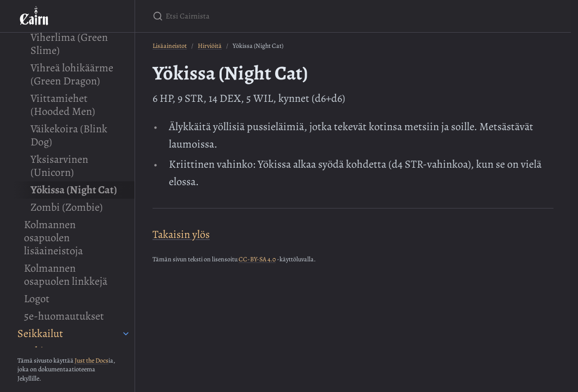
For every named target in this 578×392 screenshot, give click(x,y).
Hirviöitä (210, 46)
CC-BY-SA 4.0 (257, 259)
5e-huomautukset (64, 316)
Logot (37, 299)
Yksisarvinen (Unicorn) (59, 166)
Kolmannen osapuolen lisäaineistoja (53, 238)
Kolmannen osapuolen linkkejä (66, 275)
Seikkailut (40, 333)
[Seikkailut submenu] (126, 334)
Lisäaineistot (170, 46)
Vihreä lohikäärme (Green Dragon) (72, 74)
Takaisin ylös (181, 234)
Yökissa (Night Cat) (74, 190)
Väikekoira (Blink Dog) (69, 135)
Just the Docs (92, 360)
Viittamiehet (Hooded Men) (63, 105)
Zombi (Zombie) (66, 207)
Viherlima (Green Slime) (69, 44)
